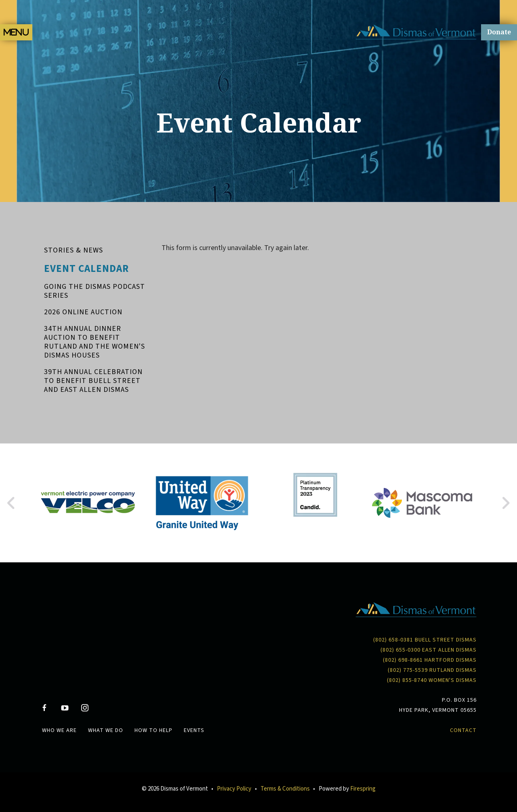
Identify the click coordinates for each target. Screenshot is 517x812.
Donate (499, 32)
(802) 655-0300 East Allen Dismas (429, 650)
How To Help (153, 730)
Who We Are (59, 730)
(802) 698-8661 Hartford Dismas (430, 660)
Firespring (363, 789)
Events (194, 730)
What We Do (106, 730)
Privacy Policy (234, 789)
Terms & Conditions (285, 789)
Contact (463, 730)
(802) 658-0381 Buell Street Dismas (425, 640)
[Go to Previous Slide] (12, 503)
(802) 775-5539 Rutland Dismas (432, 670)
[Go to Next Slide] (505, 503)
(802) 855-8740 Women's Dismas (432, 680)
